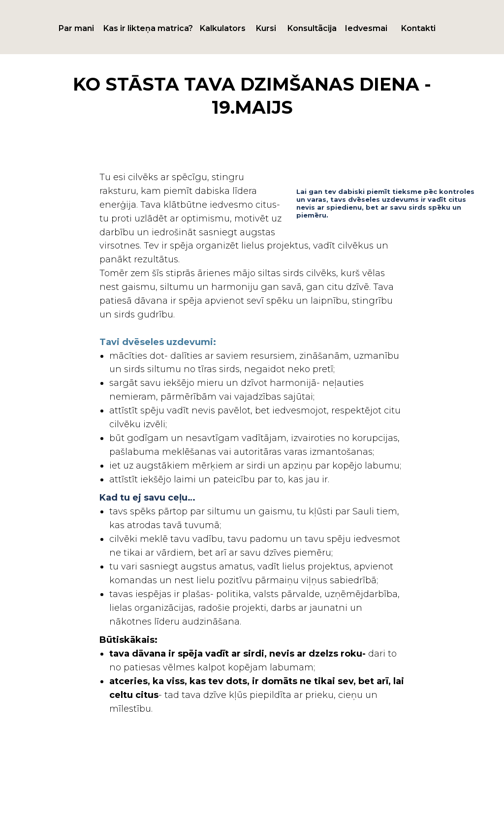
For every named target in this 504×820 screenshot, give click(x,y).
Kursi (266, 28)
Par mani (76, 28)
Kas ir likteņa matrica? (148, 28)
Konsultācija (312, 28)
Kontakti (418, 28)
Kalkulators (223, 28)
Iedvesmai (366, 28)
